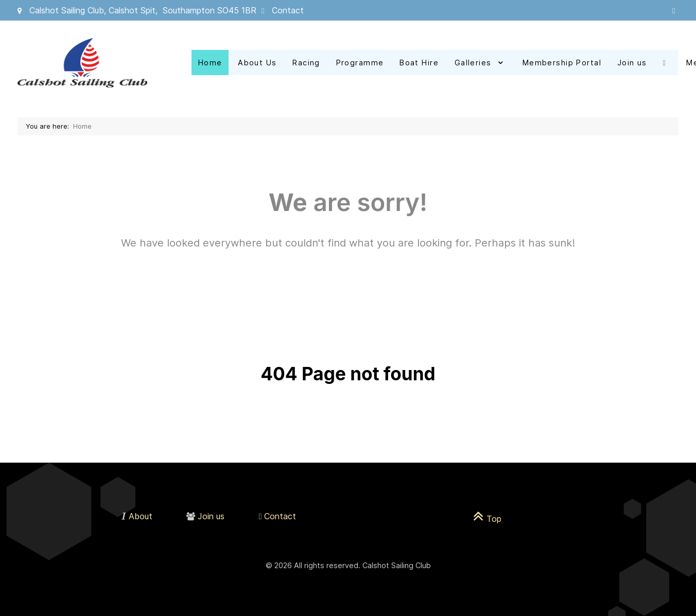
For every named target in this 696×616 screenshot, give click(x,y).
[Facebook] (667, 63)
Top (487, 519)
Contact (288, 10)
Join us (211, 516)
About (141, 516)
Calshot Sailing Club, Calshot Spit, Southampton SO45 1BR (143, 10)
